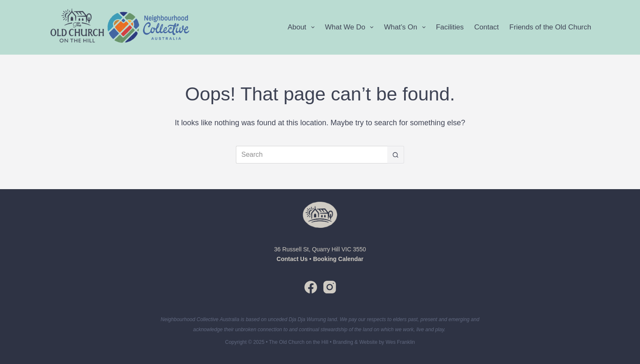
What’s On (406, 27)
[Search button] (396, 155)
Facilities (450, 27)
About (303, 27)
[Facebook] (311, 287)
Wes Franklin (400, 342)
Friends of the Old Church (550, 27)
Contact (487, 27)
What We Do (351, 27)
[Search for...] (312, 155)
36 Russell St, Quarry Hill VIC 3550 (320, 249)
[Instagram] (330, 287)
